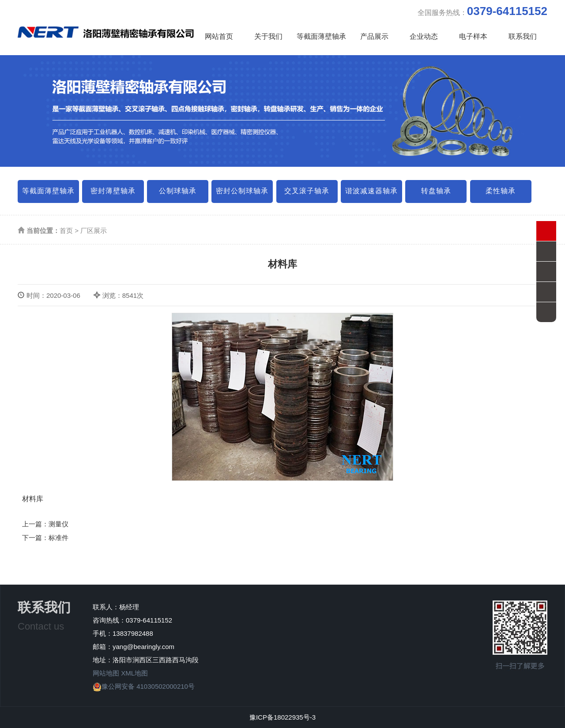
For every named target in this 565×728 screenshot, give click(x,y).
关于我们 (268, 36)
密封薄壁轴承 (113, 191)
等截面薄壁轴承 (321, 36)
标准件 (58, 538)
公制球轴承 (178, 191)
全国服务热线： (482, 11)
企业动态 (424, 36)
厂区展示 (94, 231)
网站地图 (106, 673)
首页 (66, 231)
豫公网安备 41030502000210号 (144, 686)
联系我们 (523, 36)
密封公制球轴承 (242, 191)
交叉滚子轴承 (307, 191)
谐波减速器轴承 (371, 191)
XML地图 (134, 673)
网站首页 (219, 36)
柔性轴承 (501, 191)
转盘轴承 (436, 191)
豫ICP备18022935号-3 (282, 717)
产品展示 (374, 36)
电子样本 (473, 36)
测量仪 (58, 524)
